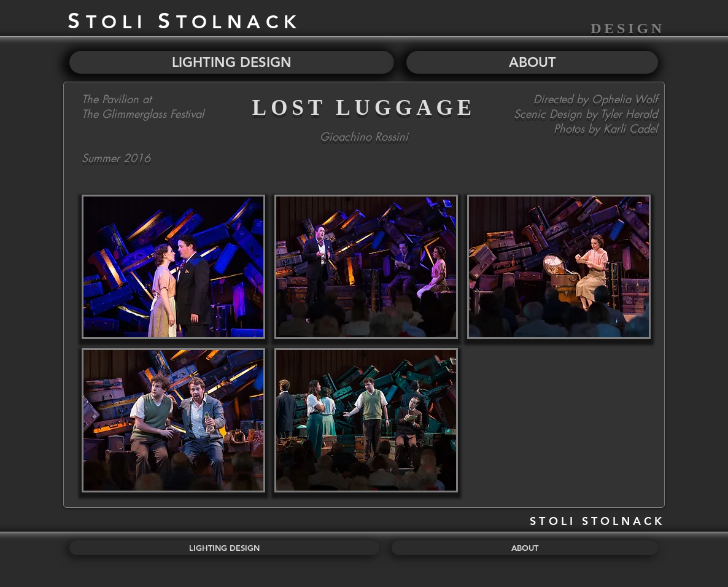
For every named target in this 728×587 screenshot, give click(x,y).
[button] (173, 267)
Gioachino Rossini (364, 136)
